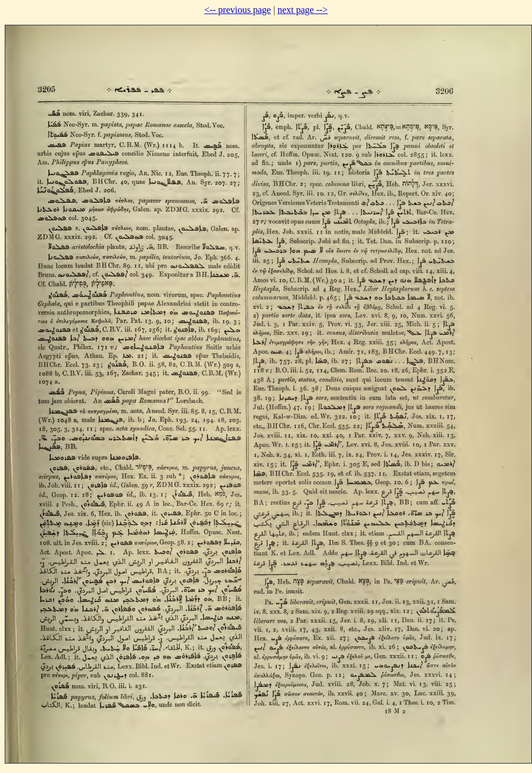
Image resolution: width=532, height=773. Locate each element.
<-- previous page (238, 10)
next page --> (303, 10)
